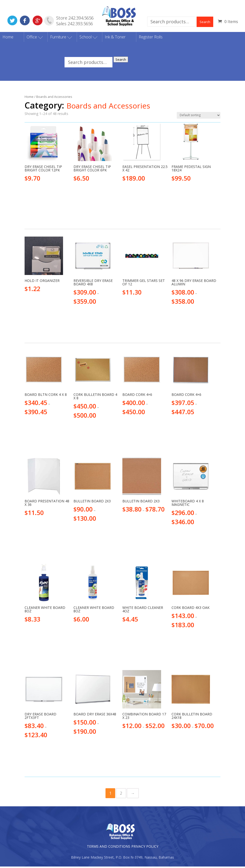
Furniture (58, 38)
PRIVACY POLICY (145, 848)
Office (32, 38)
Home (8, 38)
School (86, 38)
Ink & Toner (115, 38)
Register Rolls (151, 38)
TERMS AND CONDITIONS (109, 848)
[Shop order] (199, 117)
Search (205, 22)
